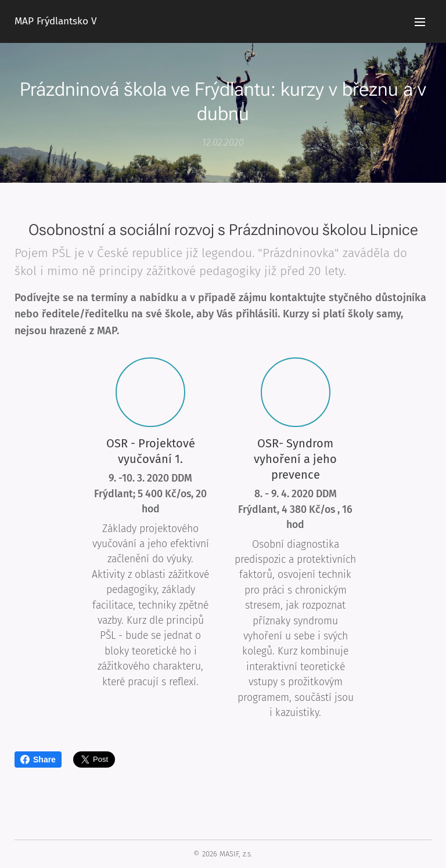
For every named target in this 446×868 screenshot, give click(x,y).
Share (38, 759)
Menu (420, 22)
